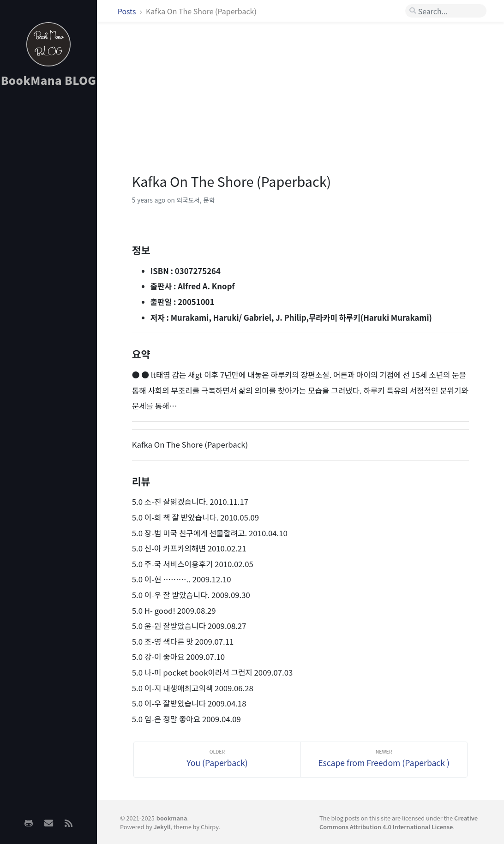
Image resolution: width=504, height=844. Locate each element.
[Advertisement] (48, 240)
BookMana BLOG (49, 80)
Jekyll (162, 827)
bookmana (172, 818)
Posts (128, 11)
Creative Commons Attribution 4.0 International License (399, 822)
